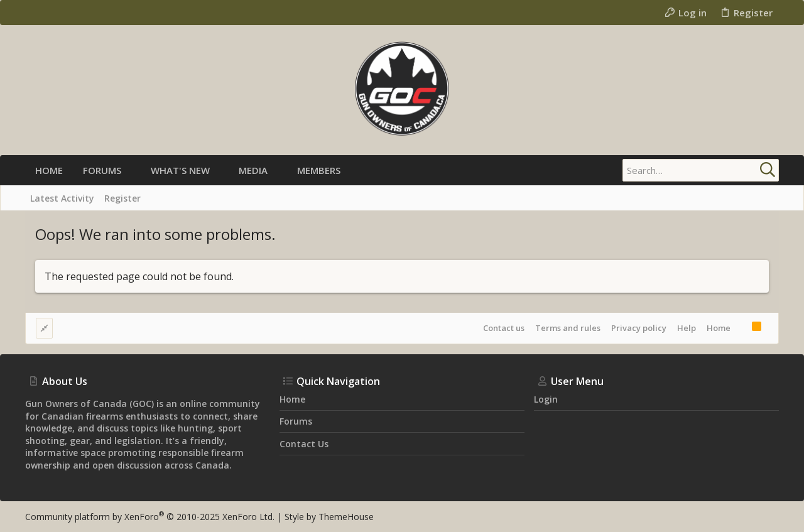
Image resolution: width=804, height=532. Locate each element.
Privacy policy (639, 328)
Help (687, 328)
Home (719, 328)
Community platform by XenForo (150, 517)
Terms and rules (568, 328)
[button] (132, 171)
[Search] (700, 170)
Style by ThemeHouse (329, 517)
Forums (296, 421)
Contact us (504, 328)
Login (546, 399)
